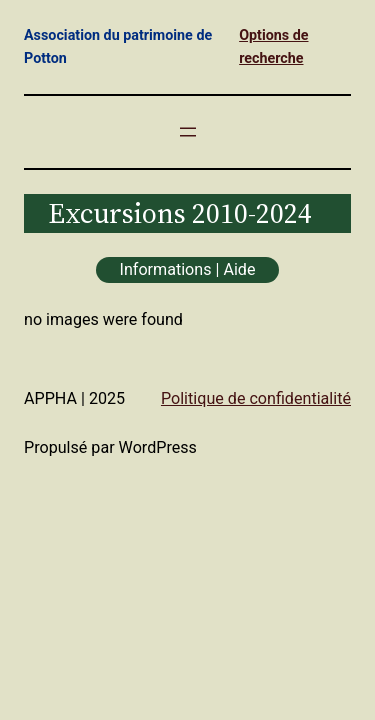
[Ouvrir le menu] (188, 132)
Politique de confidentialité (256, 398)
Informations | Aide (188, 269)
